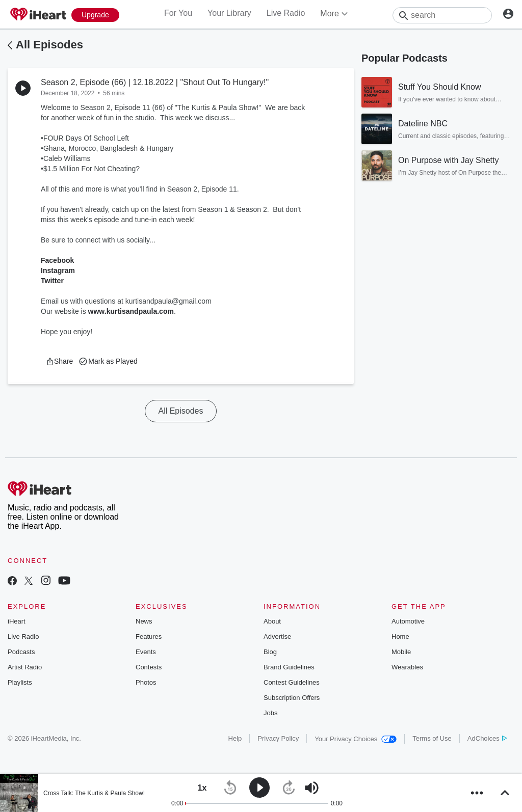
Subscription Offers (292, 698)
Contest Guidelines (292, 682)
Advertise (277, 637)
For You (178, 13)
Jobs (270, 713)
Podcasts (21, 652)
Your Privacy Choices (356, 739)
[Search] (442, 15)
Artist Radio (25, 667)
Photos (146, 682)
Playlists (20, 682)
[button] (59, 361)
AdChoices (487, 738)
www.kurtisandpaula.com (131, 311)
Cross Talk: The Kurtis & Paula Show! (94, 793)
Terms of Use (432, 738)
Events (146, 652)
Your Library (229, 13)
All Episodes (49, 45)
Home (400, 637)
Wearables (407, 667)
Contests (149, 667)
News (144, 621)
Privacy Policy (278, 738)
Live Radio (286, 13)
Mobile (401, 652)
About (272, 621)
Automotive (408, 621)
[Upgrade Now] (95, 15)
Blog (270, 652)
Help (235, 738)
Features (149, 637)
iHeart (17, 621)
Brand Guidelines (289, 667)
